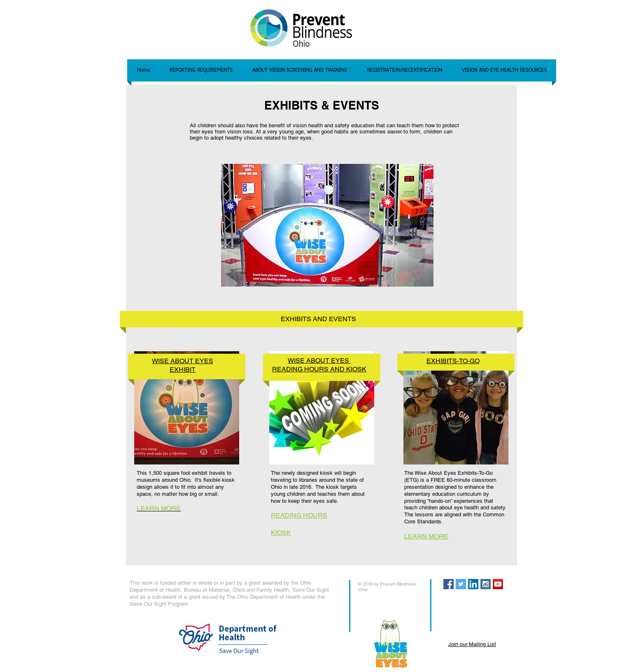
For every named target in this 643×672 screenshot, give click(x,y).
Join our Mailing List (472, 644)
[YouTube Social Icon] (498, 584)
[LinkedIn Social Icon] (473, 584)
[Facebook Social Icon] (448, 584)
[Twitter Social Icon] (461, 584)
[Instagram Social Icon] (486, 584)
